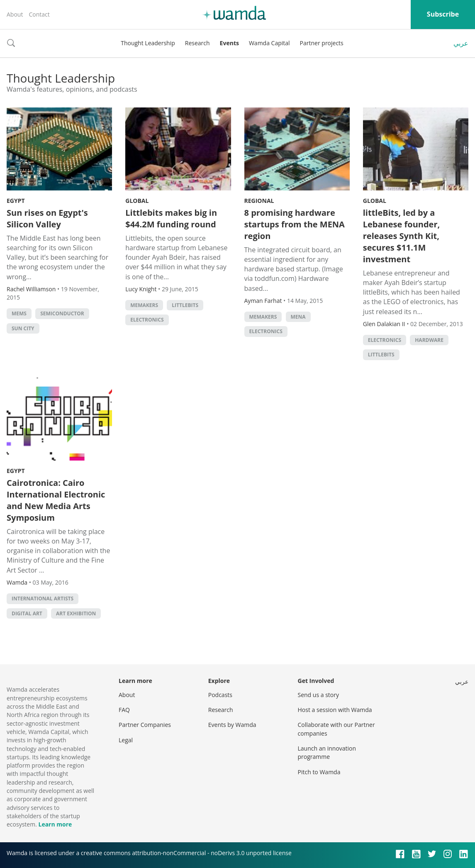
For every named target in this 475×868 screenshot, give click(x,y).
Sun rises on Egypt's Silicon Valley (47, 218)
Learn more (55, 824)
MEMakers (144, 305)
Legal (126, 740)
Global (137, 201)
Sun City (23, 328)
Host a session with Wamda (335, 710)
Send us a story (318, 695)
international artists (43, 599)
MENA (298, 317)
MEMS (19, 313)
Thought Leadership (148, 43)
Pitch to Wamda (319, 772)
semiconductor (62, 313)
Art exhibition (76, 613)
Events (229, 43)
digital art (27, 613)
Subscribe (443, 14)
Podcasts (220, 695)
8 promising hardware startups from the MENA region (295, 224)
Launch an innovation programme (327, 752)
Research (197, 43)
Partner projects (322, 43)
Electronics (147, 320)
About (15, 14)
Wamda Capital (269, 43)
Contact (39, 14)
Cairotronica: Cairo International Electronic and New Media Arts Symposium (56, 500)
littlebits (185, 305)
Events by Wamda (232, 725)
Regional (259, 201)
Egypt (16, 201)
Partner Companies (145, 725)
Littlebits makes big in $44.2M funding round (171, 218)
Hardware (429, 340)
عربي (461, 43)
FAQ (124, 710)
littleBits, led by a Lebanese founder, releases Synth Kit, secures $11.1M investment (401, 236)
